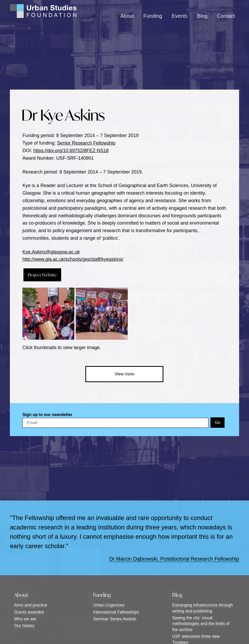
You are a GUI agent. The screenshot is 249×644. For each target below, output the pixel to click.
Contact (226, 16)
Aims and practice (31, 605)
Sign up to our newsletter (47, 415)
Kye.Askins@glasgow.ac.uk (51, 252)
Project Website (42, 275)
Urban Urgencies (109, 605)
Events (180, 16)
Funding (153, 16)
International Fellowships (116, 612)
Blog (202, 16)
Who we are (25, 619)
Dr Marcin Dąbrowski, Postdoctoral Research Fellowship (174, 559)
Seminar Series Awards (115, 619)
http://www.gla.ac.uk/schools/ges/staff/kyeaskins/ (73, 259)
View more (125, 374)
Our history (24, 626)
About (127, 16)
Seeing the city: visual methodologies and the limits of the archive (201, 624)
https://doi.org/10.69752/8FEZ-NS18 (71, 151)
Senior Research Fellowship (86, 143)
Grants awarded (29, 612)
